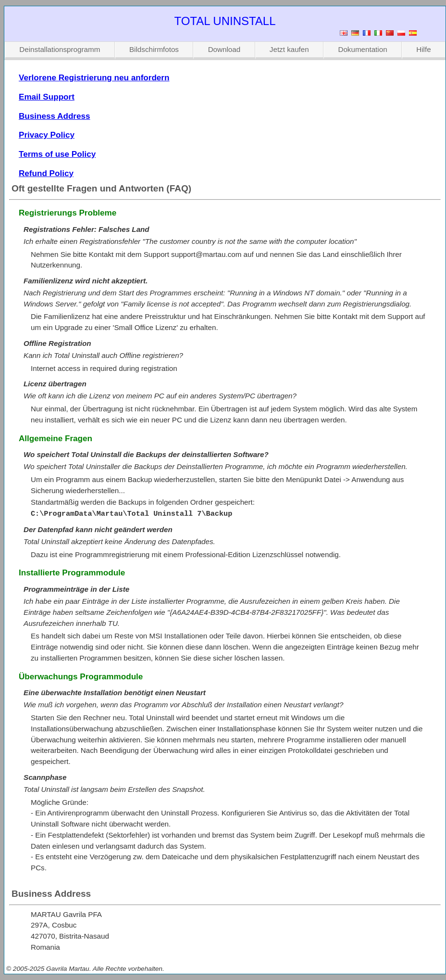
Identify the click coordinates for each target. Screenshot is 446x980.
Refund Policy (46, 173)
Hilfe (423, 49)
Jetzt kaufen (289, 49)
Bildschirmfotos (154, 49)
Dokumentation (362, 49)
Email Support (47, 97)
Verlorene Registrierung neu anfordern (94, 78)
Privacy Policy (47, 135)
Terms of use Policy (57, 154)
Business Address (55, 116)
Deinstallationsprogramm (60, 49)
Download (224, 49)
